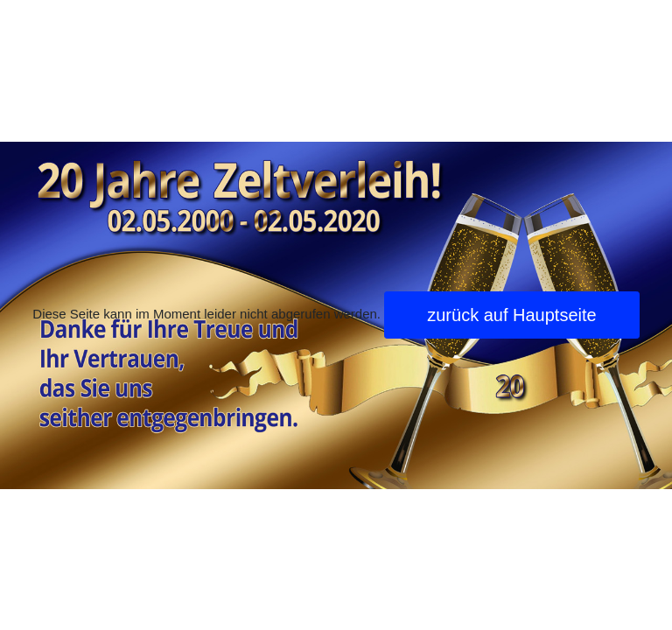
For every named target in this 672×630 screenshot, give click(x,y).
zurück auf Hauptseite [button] (511, 315)
